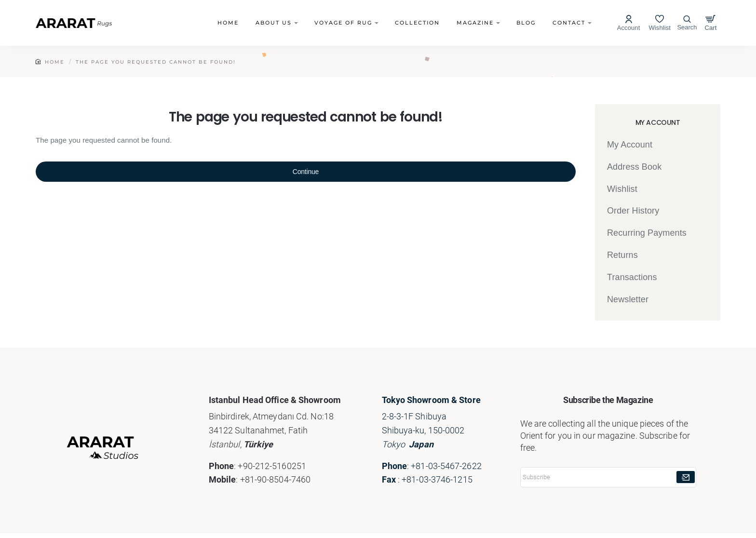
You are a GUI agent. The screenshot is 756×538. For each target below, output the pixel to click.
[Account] (629, 23)
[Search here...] (687, 23)
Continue (306, 172)
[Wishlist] (660, 23)
